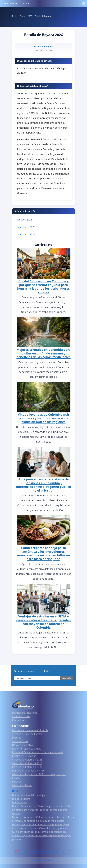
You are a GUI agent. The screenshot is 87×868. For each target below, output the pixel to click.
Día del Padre (20, 802)
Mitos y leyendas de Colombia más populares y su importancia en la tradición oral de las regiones (43, 418)
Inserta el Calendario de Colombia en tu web (38, 752)
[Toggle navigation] (84, 3)
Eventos (17, 738)
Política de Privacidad (24, 756)
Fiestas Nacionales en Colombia (30, 730)
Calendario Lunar (22, 785)
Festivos (17, 782)
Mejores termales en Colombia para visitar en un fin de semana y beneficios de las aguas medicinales (43, 353)
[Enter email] (37, 678)
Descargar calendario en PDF (29, 771)
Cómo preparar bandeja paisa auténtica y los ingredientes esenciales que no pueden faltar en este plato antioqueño (44, 553)
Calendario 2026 (26, 227)
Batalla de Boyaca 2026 (44, 35)
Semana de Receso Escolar (27, 734)
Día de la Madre (21, 799)
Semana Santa (20, 741)
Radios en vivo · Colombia (27, 749)
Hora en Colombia (22, 745)
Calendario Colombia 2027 (27, 767)
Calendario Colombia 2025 (27, 760)
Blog (15, 791)
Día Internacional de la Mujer (29, 795)
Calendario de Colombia (15, 3)
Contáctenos (19, 720)
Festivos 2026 (24, 220)
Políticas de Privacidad (25, 713)
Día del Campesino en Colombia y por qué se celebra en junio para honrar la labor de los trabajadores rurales (44, 287)
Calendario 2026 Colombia (43, 861)
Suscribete (66, 678)
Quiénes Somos (21, 716)
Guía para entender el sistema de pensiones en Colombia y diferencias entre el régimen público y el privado (43, 485)
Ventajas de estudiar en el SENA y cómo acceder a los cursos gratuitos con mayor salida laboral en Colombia (43, 622)
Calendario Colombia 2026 (27, 763)
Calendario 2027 (26, 234)
